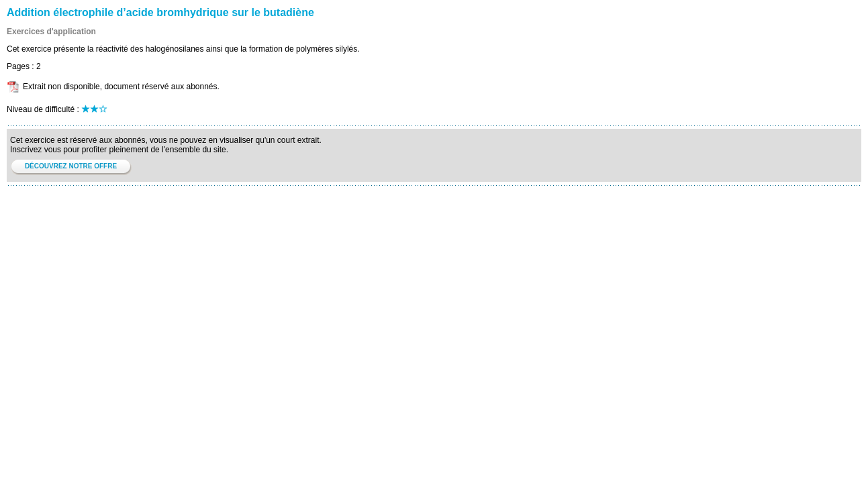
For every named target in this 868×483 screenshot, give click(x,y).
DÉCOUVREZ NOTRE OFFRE (71, 166)
